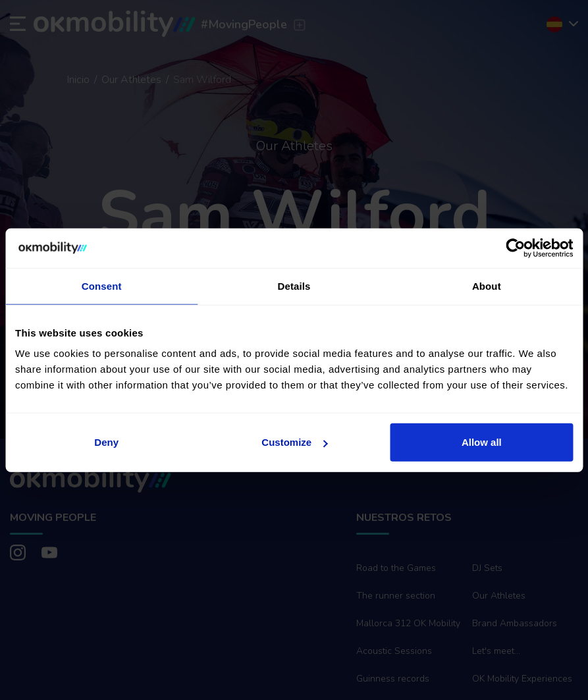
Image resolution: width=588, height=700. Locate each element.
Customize (294, 442)
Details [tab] (294, 285)
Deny (106, 442)
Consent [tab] (102, 285)
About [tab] (487, 285)
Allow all (482, 442)
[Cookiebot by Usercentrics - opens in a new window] (515, 248)
